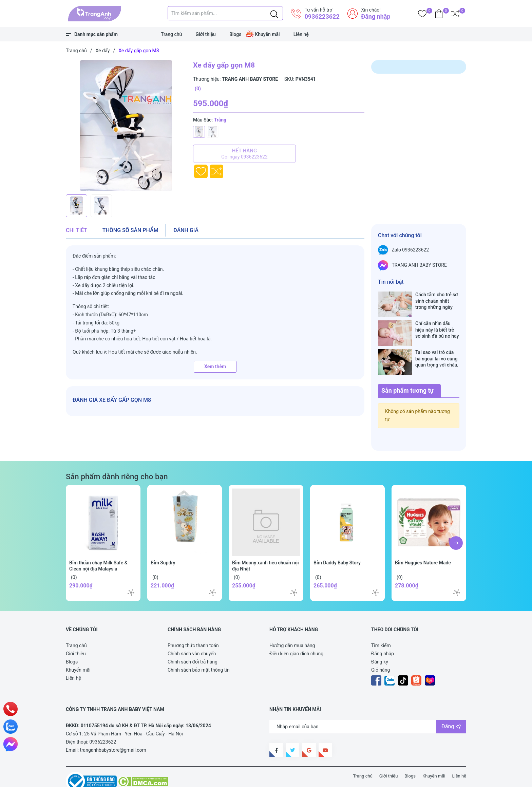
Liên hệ (301, 34)
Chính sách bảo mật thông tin (199, 649)
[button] (456, 522)
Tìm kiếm (381, 624)
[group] (126, 126)
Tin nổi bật (391, 282)
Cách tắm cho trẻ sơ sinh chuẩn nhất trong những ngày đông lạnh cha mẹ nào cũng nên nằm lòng (436, 301)
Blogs (235, 34)
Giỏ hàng (381, 649)
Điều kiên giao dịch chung (296, 632)
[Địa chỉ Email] (368, 705)
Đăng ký (380, 640)
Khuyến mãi (267, 34)
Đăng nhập (376, 16)
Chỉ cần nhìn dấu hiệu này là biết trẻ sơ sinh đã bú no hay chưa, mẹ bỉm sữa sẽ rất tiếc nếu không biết (437, 323)
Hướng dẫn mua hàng (292, 624)
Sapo (191, 773)
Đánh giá (186, 230)
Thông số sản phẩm (130, 230)
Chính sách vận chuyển (192, 632)
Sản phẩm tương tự (408, 369)
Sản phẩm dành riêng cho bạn (117, 455)
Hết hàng (244, 154)
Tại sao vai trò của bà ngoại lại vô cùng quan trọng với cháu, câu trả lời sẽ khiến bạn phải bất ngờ (437, 344)
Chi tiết (77, 230)
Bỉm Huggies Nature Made (423, 541)
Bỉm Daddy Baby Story (337, 541)
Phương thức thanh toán (193, 624)
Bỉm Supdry (163, 541)
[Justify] (274, 13)
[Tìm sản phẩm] (225, 13)
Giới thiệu (206, 34)
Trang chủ (171, 34)
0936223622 (322, 16)
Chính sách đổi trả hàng (193, 640)
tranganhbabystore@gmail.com (113, 729)
